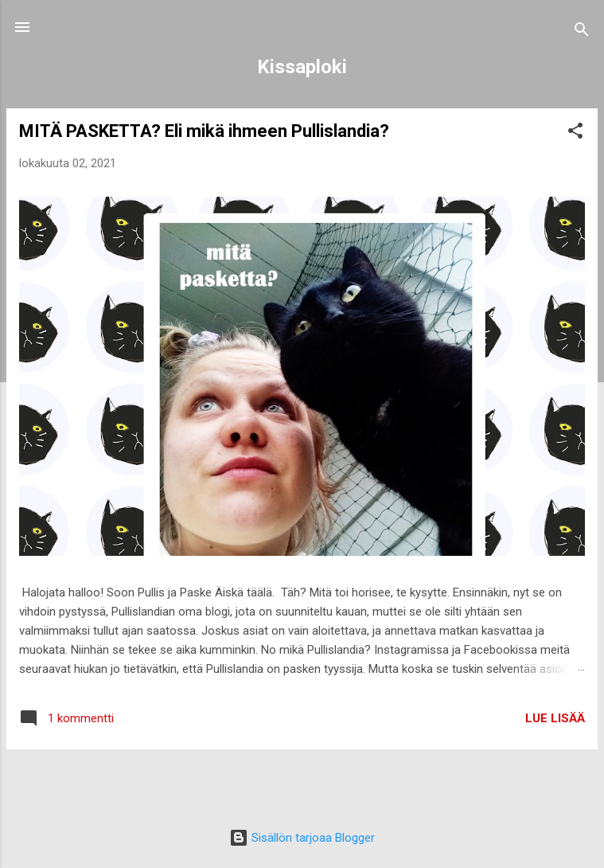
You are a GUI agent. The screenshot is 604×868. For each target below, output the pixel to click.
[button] (575, 133)
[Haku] (582, 32)
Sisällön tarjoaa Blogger (302, 838)
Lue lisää (555, 718)
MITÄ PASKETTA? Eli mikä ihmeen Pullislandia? (204, 131)
